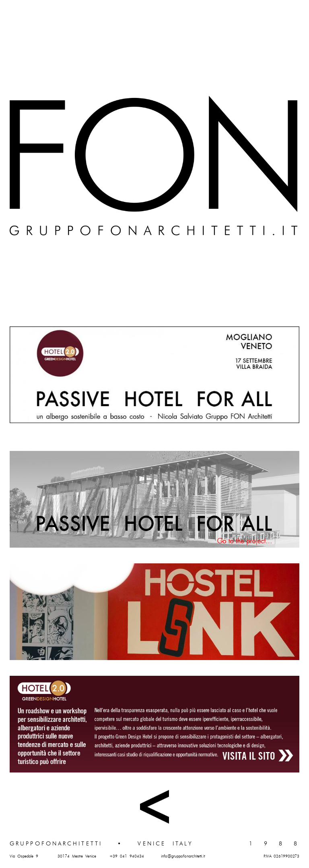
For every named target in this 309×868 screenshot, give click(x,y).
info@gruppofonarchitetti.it (183, 856)
